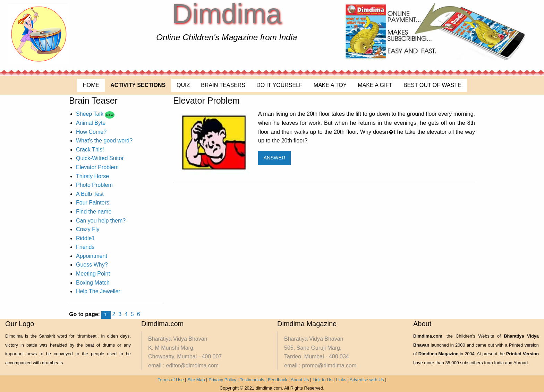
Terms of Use (171, 380)
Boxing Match (93, 283)
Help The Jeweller (98, 291)
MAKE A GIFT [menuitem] (375, 85)
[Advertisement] (299, 205)
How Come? (91, 132)
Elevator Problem (97, 167)
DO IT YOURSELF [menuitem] (279, 85)
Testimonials (252, 380)
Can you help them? (101, 221)
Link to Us (322, 380)
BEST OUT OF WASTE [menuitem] (432, 85)
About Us (300, 380)
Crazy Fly (88, 229)
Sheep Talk (90, 114)
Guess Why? (92, 265)
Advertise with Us (367, 380)
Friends (85, 247)
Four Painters (93, 203)
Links (341, 380)
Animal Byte (91, 123)
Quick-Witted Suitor (100, 158)
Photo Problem (94, 185)
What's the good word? (104, 141)
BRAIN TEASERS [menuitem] (223, 85)
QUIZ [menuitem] (183, 85)
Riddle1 (85, 238)
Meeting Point (93, 274)
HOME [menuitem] (91, 85)
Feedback (278, 380)
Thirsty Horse (92, 176)
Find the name (94, 212)
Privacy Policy (222, 380)
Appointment (92, 256)
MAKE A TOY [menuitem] (330, 85)
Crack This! (90, 150)
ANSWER (274, 158)
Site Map (196, 380)
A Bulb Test (90, 194)
